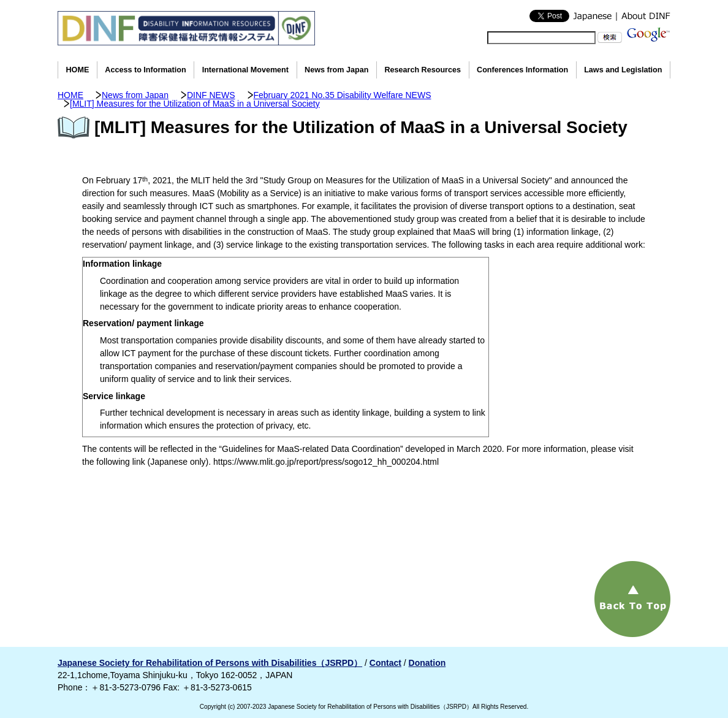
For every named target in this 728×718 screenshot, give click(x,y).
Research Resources (423, 70)
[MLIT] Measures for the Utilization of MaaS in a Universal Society (195, 104)
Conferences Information (522, 70)
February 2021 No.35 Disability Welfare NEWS (343, 95)
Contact (385, 663)
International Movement (245, 70)
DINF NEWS (211, 95)
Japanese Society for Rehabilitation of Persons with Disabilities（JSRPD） (210, 663)
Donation (427, 663)
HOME (78, 70)
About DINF (643, 16)
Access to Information (145, 70)
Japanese (593, 16)
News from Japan (336, 70)
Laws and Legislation (623, 70)
